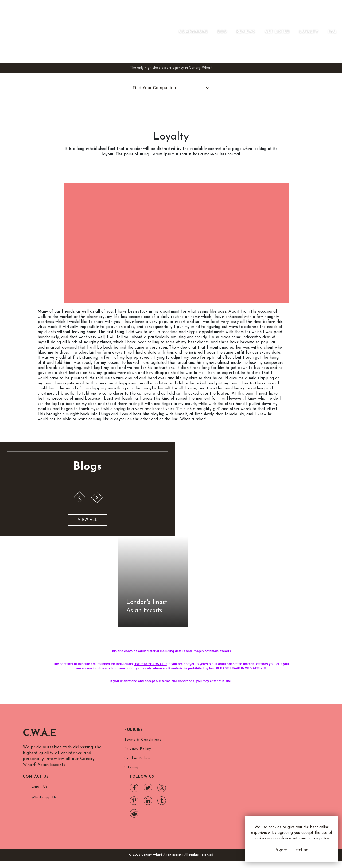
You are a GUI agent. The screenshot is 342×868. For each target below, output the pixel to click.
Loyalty (301, 56)
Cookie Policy (137, 807)
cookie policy (287, 842)
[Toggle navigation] (178, 48)
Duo (214, 56)
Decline (294, 852)
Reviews (238, 56)
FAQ (324, 56)
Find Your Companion (149, 127)
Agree (274, 852)
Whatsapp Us (222, 798)
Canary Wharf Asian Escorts (72, 51)
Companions (186, 56)
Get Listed (269, 56)
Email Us (217, 787)
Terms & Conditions (143, 787)
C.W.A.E (39, 781)
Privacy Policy (138, 797)
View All (30, 638)
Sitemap (132, 817)
